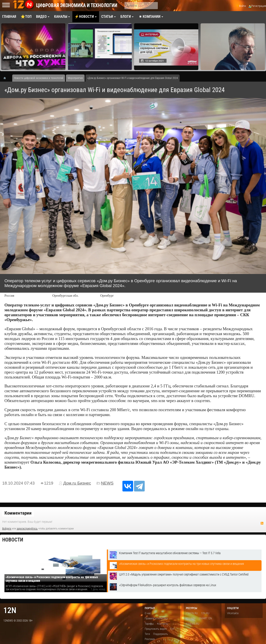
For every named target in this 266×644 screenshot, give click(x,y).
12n (10, 610)
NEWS (107, 483)
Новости (13, 540)
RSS (262, 523)
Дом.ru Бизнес (77, 483)
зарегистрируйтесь (27, 529)
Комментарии (18, 513)
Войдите (7, 529)
